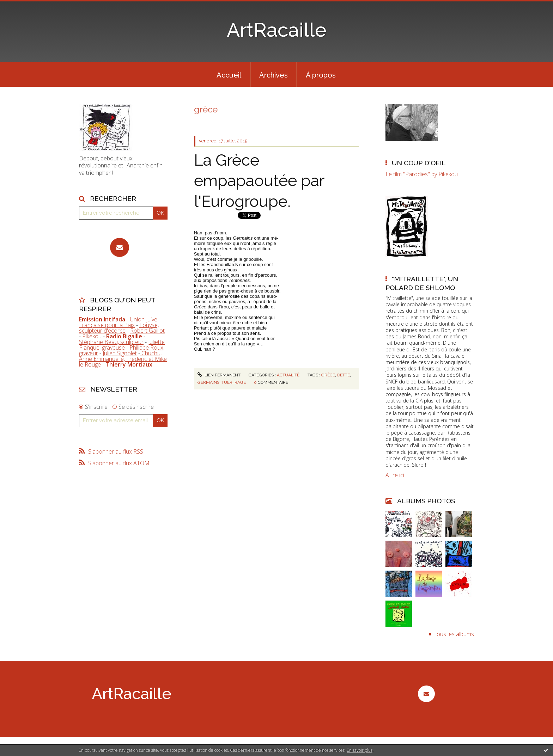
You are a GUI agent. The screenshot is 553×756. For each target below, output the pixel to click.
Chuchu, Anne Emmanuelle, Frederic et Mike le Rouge (123, 359)
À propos (321, 75)
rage (240, 382)
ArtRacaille (277, 30)
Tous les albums (454, 634)
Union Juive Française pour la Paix (118, 322)
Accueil (229, 75)
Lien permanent (219, 375)
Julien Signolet (120, 353)
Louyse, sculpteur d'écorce (119, 328)
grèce (328, 375)
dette (344, 375)
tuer (227, 382)
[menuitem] (229, 74)
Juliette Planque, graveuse (122, 345)
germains (208, 382)
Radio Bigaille (124, 336)
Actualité (288, 375)
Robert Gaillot (147, 331)
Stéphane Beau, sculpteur (111, 342)
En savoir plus (360, 750)
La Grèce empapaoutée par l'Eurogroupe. (259, 181)
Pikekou (92, 336)
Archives (274, 75)
